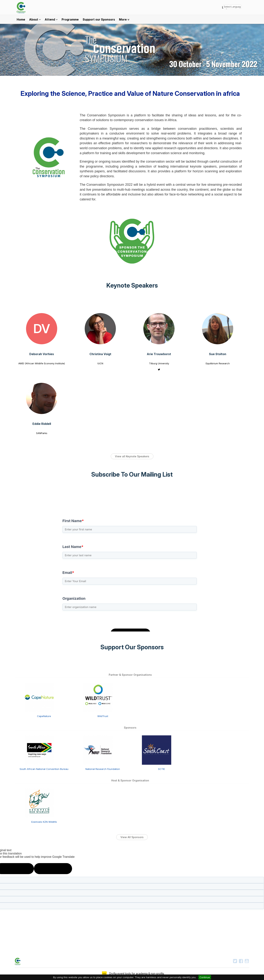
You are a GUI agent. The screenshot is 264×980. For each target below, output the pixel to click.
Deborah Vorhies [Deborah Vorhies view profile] (42, 354)
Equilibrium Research (218, 363)
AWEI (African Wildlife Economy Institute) (42, 363)
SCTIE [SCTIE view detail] (161, 769)
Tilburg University (159, 363)
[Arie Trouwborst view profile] (159, 329)
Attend (51, 19)
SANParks (42, 433)
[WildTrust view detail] (98, 697)
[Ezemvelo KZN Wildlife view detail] (39, 803)
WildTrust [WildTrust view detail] (103, 716)
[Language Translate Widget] (232, 7)
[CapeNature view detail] (39, 697)
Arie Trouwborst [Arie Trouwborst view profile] (159, 354)
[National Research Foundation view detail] (98, 750)
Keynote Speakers (132, 285)
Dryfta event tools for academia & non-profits (136, 973)
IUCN (100, 363)
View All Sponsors (132, 837)
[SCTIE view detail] (157, 750)
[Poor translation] (53, 869)
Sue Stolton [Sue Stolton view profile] (218, 354)
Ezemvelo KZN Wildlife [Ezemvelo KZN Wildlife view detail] (44, 822)
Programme (70, 19)
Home (21, 19)
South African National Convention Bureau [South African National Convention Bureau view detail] (44, 769)
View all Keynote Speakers (132, 456)
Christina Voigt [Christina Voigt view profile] (100, 354)
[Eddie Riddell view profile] (42, 398)
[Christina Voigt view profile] (100, 329)
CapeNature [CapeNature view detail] (44, 716)
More (124, 19)
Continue (205, 977)
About (35, 19)
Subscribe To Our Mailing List (132, 474)
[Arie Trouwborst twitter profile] (159, 369)
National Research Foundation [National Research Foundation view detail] (103, 769)
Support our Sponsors (99, 19)
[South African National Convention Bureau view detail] (39, 750)
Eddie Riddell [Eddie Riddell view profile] (42, 424)
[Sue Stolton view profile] (218, 329)
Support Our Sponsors (132, 647)
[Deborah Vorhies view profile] (42, 329)
